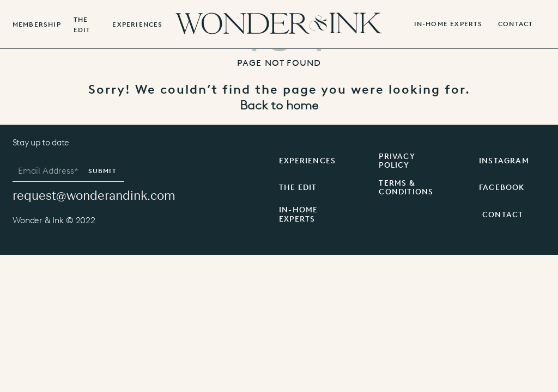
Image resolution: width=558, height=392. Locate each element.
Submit (102, 171)
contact (515, 24)
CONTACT (503, 215)
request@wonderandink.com (94, 195)
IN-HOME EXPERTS (448, 24)
